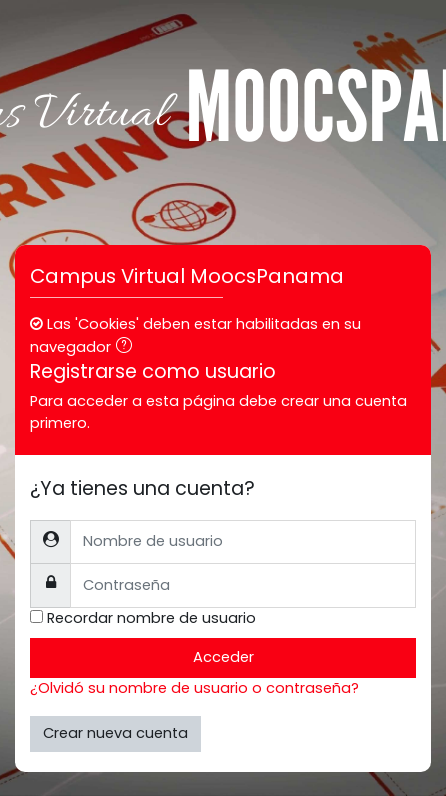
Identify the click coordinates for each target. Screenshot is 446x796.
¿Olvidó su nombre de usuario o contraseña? (194, 688)
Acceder (223, 657)
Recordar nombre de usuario (151, 618)
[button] (128, 348)
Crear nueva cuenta (115, 733)
